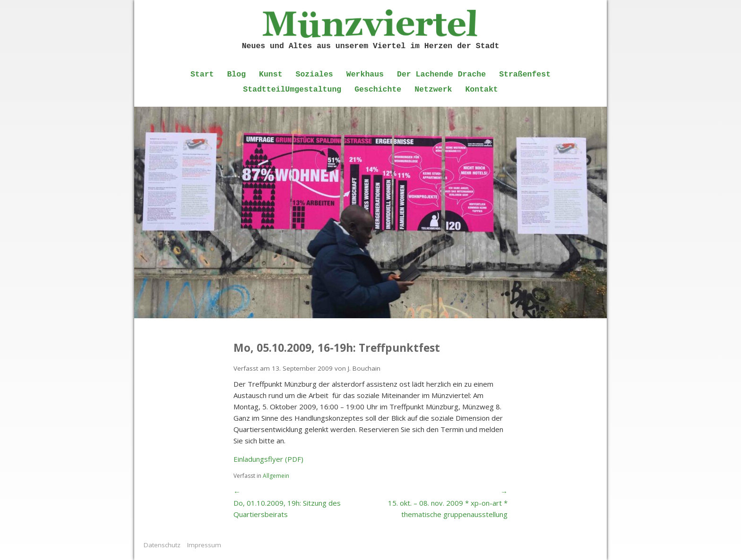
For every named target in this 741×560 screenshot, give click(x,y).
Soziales (314, 74)
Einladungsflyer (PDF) (268, 459)
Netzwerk (433, 89)
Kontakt (481, 89)
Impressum (204, 545)
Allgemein (276, 476)
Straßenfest (525, 74)
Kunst (271, 74)
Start (202, 74)
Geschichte (378, 89)
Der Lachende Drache (441, 74)
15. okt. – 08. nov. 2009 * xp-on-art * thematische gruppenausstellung (448, 509)
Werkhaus (365, 74)
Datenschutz (162, 545)
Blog (236, 74)
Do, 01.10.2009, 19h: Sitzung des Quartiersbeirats (287, 509)
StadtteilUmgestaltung (292, 89)
